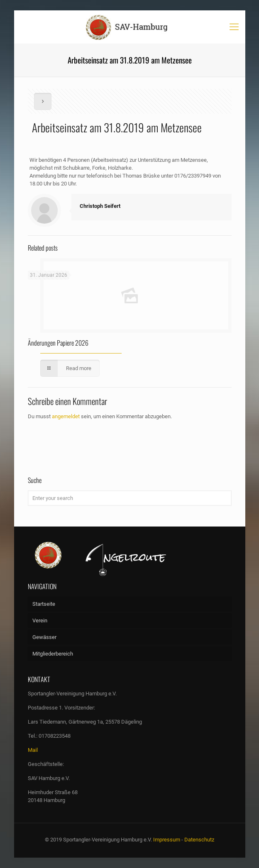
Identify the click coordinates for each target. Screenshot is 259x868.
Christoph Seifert (100, 206)
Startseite (44, 604)
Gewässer (44, 637)
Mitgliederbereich (53, 654)
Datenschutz (199, 840)
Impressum (167, 840)
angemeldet (66, 416)
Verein (40, 621)
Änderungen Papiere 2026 (58, 343)
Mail (33, 750)
